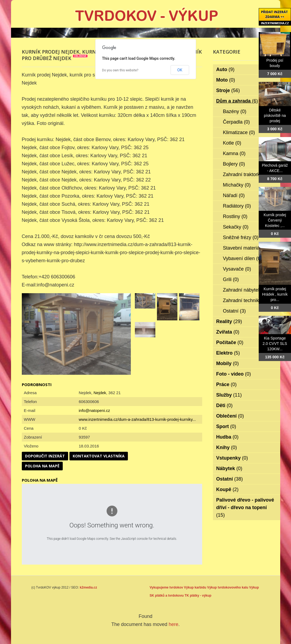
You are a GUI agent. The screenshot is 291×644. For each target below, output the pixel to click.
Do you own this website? (120, 70)
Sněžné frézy (241, 237)
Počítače (230, 342)
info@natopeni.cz (94, 410)
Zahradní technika (246, 300)
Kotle (232, 143)
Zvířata (228, 332)
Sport (226, 426)
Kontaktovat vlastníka (99, 456)
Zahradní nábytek (245, 290)
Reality (229, 321)
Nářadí (234, 195)
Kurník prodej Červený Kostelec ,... (275, 220)
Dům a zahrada (237, 101)
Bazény (235, 111)
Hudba (227, 437)
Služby (229, 395)
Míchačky (237, 185)
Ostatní (234, 311)
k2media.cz (88, 587)
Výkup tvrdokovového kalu (228, 587)
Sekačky (236, 227)
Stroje (228, 90)
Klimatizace (239, 132)
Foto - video (234, 374)
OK (180, 70)
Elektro (228, 353)
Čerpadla (236, 122)
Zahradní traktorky (246, 174)
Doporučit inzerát (45, 456)
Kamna (234, 153)
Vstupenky (232, 458)
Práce (226, 384)
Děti (224, 405)
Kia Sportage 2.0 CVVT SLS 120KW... (275, 344)
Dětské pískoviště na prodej (275, 115)
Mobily (227, 363)
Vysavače (237, 269)
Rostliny (235, 216)
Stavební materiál (245, 248)
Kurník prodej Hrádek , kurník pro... (275, 294)
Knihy (227, 447)
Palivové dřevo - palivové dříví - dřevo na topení (245, 507)
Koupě (227, 489)
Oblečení (230, 416)
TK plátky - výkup (198, 596)
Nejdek (100, 393)
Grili (231, 279)
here (174, 624)
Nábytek (229, 468)
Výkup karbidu (195, 587)
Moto (226, 80)
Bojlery (234, 164)
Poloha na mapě (42, 466)
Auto (225, 69)
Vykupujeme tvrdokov (166, 587)
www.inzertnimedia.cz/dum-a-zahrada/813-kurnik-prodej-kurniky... (137, 419)
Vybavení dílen (242, 258)
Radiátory (237, 206)
